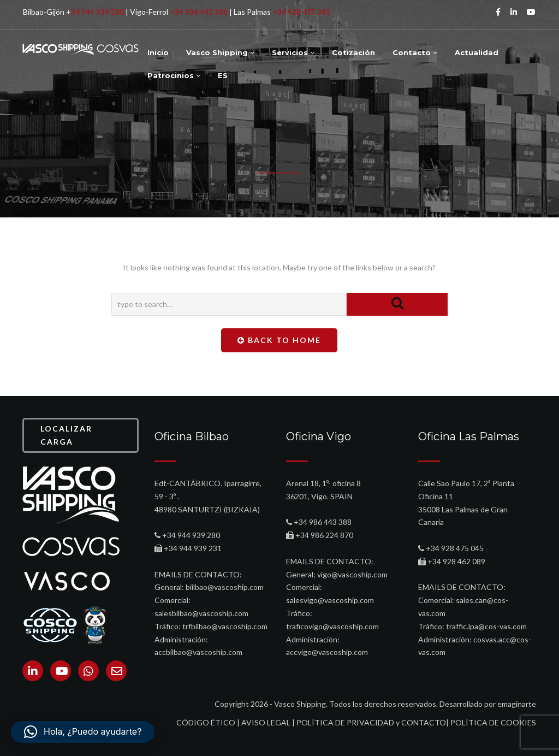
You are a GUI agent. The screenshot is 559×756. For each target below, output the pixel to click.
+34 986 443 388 (199, 12)
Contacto (415, 52)
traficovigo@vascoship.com (332, 626)
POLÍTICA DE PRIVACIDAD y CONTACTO (371, 722)
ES (223, 75)
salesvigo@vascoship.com (330, 600)
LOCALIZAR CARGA (66, 435)
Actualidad (477, 52)
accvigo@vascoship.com (327, 652)
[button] (83, 732)
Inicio (158, 52)
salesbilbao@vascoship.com (201, 613)
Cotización (353, 52)
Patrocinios (174, 75)
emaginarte (517, 704)
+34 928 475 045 (301, 12)
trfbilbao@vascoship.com (225, 626)
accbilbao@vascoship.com (198, 652)
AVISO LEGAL (266, 722)
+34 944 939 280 (191, 535)
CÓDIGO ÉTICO (206, 722)
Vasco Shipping (220, 52)
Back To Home (279, 340)
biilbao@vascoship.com (225, 587)
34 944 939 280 (97, 12)
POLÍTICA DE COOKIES (493, 722)
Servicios (293, 52)
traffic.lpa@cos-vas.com (486, 626)
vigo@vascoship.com (352, 574)
